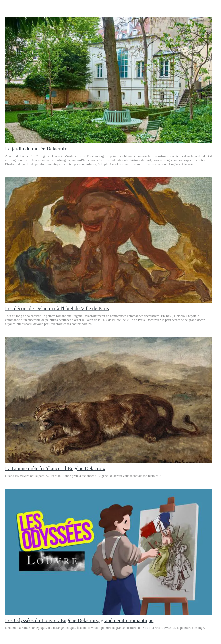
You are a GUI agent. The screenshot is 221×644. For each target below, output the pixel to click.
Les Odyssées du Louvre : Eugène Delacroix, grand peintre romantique (79, 620)
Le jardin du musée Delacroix (36, 149)
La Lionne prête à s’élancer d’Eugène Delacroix (55, 468)
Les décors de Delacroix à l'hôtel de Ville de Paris (57, 308)
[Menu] (7, 6)
